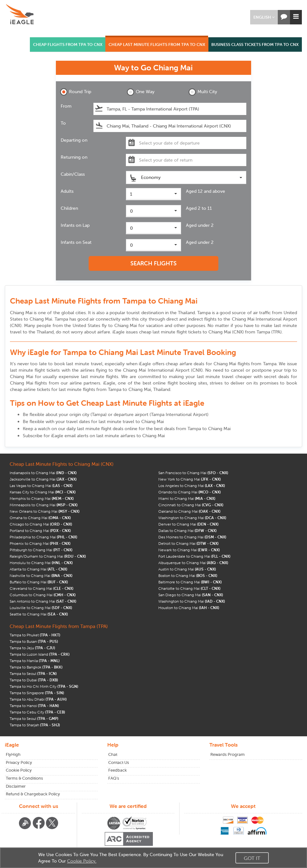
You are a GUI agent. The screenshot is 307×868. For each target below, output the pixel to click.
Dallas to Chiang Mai (187, 531)
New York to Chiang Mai (189, 479)
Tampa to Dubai (34, 680)
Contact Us (119, 762)
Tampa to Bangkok (36, 667)
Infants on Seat (76, 242)
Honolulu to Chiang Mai (41, 563)
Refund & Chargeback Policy (33, 794)
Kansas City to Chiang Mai (43, 492)
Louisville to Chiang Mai (41, 608)
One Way (141, 92)
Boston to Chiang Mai (188, 576)
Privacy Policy (19, 762)
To (63, 123)
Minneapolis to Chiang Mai (44, 505)
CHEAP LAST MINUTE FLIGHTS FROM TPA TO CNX (157, 44)
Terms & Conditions (24, 778)
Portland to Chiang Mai (40, 531)
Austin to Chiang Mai (187, 569)
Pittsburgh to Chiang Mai (41, 550)
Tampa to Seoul (33, 673)
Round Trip (76, 92)
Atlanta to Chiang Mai (38, 569)
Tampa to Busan (34, 641)
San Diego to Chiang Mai (191, 595)
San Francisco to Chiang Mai (193, 473)
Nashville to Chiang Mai (41, 576)
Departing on (74, 140)
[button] (264, 17)
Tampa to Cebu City (37, 712)
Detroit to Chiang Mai (188, 543)
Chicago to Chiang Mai (41, 524)
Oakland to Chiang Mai (189, 511)
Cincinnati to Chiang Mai (191, 505)
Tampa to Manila (35, 661)
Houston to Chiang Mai (189, 608)
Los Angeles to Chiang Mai (192, 486)
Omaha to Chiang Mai (40, 518)
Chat (113, 754)
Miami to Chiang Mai (187, 498)
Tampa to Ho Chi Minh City (44, 686)
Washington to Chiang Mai (192, 518)
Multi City (203, 92)
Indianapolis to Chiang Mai (43, 473)
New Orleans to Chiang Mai (44, 511)
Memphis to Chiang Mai (42, 498)
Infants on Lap (75, 225)
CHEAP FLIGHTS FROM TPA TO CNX (68, 44)
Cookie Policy (19, 770)
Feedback (118, 770)
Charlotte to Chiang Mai (189, 588)
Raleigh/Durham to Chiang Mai (48, 556)
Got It (252, 858)
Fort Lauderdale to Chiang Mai (194, 556)
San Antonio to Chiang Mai (43, 601)
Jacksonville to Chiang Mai (43, 479)
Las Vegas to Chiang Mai (41, 486)
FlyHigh (13, 754)
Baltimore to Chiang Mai (190, 582)
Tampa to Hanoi (34, 706)
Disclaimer (16, 786)
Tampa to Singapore (37, 693)
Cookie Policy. (82, 861)
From (66, 106)
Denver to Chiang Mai (188, 524)
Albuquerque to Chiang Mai (193, 563)
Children (69, 208)
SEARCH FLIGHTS (153, 263)
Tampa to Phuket (35, 635)
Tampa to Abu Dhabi (38, 699)
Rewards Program (228, 754)
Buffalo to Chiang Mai (39, 582)
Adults (67, 191)
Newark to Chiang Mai (189, 550)
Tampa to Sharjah (35, 725)
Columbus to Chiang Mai (43, 595)
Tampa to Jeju (32, 648)
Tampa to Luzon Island (39, 654)
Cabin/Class (73, 174)
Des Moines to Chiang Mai (192, 537)
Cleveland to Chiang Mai (41, 588)
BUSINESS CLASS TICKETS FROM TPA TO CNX (255, 44)
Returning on (74, 157)
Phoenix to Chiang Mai (40, 543)
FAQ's (114, 778)
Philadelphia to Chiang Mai (43, 537)
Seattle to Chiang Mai (39, 614)
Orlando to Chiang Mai (189, 492)
